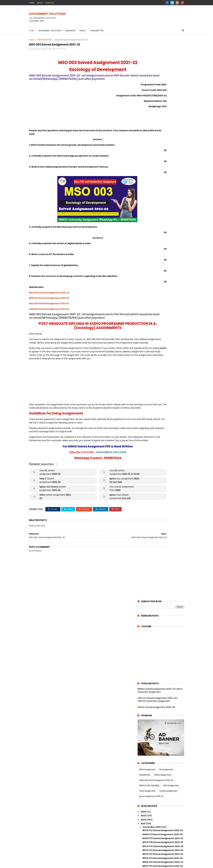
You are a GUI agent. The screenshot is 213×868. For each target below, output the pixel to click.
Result (83, 31)
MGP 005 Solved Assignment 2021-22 (163, 600)
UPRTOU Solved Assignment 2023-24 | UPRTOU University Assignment (158, 139)
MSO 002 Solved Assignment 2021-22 (49, 297)
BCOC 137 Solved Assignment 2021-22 (163, 396)
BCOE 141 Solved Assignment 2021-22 (163, 384)
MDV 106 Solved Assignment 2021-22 (162, 478)
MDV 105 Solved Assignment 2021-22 (162, 466)
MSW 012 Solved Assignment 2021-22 (163, 755)
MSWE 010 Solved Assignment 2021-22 (163, 723)
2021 (143, 263)
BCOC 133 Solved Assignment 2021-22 (163, 422)
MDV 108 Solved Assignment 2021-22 (162, 462)
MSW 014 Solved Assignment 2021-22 (163, 747)
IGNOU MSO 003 (45, 40)
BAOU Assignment (147, 209)
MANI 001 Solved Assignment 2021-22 (163, 680)
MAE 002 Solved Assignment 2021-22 (162, 525)
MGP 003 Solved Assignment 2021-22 (163, 608)
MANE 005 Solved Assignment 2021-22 (163, 642)
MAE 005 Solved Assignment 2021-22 (162, 509)
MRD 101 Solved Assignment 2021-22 (162, 438)
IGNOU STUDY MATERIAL (149, 225)
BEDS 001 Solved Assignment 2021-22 (49, 303)
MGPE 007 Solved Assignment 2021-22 (163, 592)
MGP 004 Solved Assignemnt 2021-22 (163, 604)
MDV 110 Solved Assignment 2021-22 (162, 458)
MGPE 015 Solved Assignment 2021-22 (163, 561)
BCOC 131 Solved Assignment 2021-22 (163, 430)
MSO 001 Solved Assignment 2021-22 (49, 308)
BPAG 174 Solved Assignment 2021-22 (163, 301)
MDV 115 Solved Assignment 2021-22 (162, 442)
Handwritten (97, 31)
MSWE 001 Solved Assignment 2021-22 (163, 707)
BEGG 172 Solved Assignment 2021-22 (163, 317)
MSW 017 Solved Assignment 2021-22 (163, 711)
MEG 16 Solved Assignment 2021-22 (162, 779)
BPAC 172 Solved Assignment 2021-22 (163, 306)
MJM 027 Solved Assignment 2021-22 (163, 537)
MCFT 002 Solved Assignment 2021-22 (163, 634)
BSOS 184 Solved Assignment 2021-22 (163, 333)
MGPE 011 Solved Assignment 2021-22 (163, 577)
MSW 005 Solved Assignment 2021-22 (163, 767)
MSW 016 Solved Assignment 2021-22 (163, 739)
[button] (57, 486)
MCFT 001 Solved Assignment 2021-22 (163, 638)
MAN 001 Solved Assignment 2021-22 (162, 672)
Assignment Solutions (50, 31)
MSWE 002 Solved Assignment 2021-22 (162, 702)
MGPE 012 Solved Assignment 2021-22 (163, 573)
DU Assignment (166, 209)
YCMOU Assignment (168, 230)
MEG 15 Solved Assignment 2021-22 (162, 782)
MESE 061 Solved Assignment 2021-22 (163, 502)
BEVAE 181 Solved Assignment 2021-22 (163, 434)
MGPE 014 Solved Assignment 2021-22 (163, 565)
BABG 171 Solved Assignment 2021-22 (163, 274)
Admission (70, 31)
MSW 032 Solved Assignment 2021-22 (163, 719)
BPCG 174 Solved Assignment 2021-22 (163, 286)
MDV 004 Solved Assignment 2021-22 (163, 470)
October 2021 (151, 795)
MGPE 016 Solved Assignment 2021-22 (163, 557)
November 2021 (152, 791)
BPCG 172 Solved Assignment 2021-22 (163, 294)
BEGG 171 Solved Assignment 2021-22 (163, 325)
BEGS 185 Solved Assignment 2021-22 (163, 361)
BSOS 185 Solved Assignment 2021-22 (163, 329)
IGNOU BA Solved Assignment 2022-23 (156, 220)
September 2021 (152, 799)
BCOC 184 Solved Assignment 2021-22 (163, 388)
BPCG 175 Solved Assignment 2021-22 (163, 282)
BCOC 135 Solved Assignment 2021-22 (163, 411)
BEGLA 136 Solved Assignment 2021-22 (163, 419)
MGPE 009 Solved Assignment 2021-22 (163, 585)
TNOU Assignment (147, 230)
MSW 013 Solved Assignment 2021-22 (163, 751)
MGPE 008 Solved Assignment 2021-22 (163, 588)
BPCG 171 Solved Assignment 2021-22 (163, 298)
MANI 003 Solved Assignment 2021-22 (163, 664)
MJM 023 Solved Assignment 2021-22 (163, 545)
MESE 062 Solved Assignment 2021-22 (163, 494)
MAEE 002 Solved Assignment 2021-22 (163, 498)
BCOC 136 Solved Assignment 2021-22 (163, 407)
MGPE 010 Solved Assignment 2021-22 (163, 581)
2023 (144, 255)
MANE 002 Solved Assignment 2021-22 (163, 657)
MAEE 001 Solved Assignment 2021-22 (163, 505)
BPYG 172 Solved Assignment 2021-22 (163, 270)
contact (50, 3)
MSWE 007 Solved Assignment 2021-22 (162, 689)
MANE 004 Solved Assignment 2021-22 (162, 647)
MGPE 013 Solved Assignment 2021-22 (163, 569)
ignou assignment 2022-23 (151, 236)
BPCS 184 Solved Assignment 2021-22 (163, 349)
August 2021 (150, 803)
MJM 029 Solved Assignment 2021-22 (163, 533)
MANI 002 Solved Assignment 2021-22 (163, 676)
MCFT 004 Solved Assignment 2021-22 (162, 625)
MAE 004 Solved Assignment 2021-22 (163, 513)
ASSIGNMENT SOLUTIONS (47, 14)
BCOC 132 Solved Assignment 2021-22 (163, 426)
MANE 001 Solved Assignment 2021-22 (163, 661)
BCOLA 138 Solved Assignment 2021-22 (162, 402)
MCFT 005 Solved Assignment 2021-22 (163, 620)
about (40, 3)
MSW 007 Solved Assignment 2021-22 (163, 715)
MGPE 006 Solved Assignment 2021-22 (163, 596)
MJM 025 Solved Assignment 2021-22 (163, 541)
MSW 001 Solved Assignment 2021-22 (163, 774)
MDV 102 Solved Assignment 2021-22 (162, 486)
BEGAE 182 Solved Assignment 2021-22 (163, 365)
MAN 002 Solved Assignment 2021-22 (163, 668)
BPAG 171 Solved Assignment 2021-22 (162, 309)
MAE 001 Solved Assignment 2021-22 (162, 529)
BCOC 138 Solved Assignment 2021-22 (163, 392)
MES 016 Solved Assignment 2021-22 (162, 517)
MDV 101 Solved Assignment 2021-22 (162, 490)
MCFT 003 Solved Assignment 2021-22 (163, 630)
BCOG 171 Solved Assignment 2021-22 (163, 377)
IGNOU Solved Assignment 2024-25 (156, 147)
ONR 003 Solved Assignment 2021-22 (49, 314)
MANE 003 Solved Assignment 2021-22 (163, 653)
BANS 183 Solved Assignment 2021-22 (163, 373)
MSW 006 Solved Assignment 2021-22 (163, 727)
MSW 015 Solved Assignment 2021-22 (163, 743)
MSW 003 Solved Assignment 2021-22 (163, 735)
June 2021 (149, 807)
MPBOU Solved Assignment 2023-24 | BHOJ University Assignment (160, 130)
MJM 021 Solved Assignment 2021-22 (162, 549)
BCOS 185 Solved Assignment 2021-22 (163, 381)
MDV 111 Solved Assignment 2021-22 (162, 454)
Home (32, 31)
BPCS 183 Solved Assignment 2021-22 (163, 353)
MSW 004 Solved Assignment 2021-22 (163, 731)
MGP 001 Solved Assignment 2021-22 (162, 616)
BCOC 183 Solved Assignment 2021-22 (163, 415)
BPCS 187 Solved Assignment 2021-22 (163, 337)
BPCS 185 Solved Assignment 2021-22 (163, 345)
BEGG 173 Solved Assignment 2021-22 (163, 321)
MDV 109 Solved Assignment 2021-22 (162, 474)
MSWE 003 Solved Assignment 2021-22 (162, 696)
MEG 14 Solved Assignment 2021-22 (162, 786)
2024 (144, 251)
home (32, 3)
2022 (144, 259)
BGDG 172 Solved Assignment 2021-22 (163, 313)
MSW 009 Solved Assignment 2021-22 (163, 759)
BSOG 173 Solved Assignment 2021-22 (163, 278)
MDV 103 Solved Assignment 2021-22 (162, 482)
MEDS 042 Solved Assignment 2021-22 (163, 446)
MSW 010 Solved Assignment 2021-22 (163, 684)
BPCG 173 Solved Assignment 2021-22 (163, 290)
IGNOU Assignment (163, 214)
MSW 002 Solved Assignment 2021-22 (163, 771)
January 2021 (151, 811)
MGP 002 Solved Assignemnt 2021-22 (163, 612)
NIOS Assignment (171, 225)
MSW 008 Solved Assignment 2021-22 (163, 763)
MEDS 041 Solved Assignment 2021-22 (163, 450)
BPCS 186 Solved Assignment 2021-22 (163, 341)
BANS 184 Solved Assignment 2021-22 (163, 369)
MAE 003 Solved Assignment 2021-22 (162, 521)
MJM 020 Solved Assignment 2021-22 (163, 553)
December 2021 (152, 266)
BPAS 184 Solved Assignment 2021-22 (163, 357)
